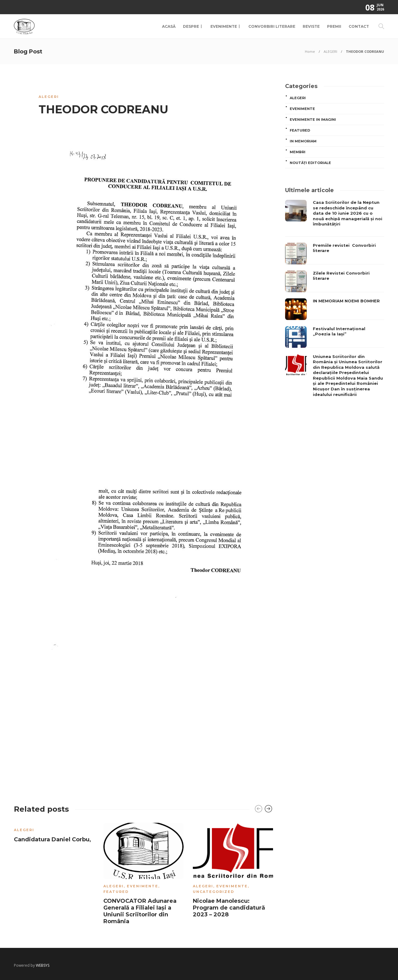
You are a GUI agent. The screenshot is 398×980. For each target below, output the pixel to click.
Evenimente (224, 26)
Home (310, 51)
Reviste (311, 26)
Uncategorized (214, 892)
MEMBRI (298, 152)
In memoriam (303, 141)
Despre (191, 26)
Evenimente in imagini (313, 120)
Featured (116, 892)
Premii (334, 26)
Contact (359, 26)
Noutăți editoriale (310, 163)
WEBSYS (43, 965)
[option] (54, 834)
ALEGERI (330, 51)
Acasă (169, 26)
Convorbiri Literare (272, 26)
